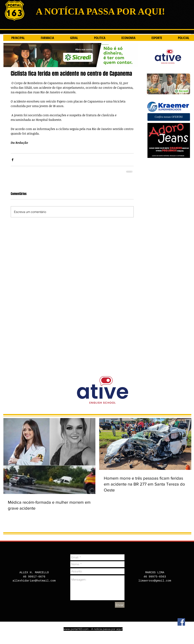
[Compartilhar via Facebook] (13, 160)
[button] (169, 117)
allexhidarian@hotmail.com (34, 581)
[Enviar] (120, 605)
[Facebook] (181, 622)
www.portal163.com (76, 629)
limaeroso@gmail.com (155, 581)
